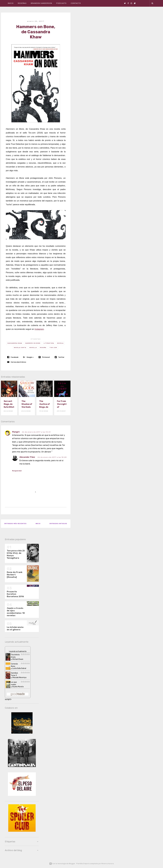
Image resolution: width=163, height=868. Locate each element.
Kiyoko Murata (18, 687)
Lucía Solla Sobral (19, 668)
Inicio (11, 3)
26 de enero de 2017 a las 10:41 (36, 432)
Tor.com (53, 348)
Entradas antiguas (58, 524)
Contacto (76, 3)
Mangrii (16, 432)
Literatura (49, 343)
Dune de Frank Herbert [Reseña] (15, 575)
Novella (33, 348)
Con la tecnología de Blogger (62, 864)
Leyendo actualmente (18, 651)
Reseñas (22, 3)
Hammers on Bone (33, 343)
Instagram (39, 329)
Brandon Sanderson (41, 3)
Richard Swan (18, 659)
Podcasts (61, 3)
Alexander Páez (27, 457)
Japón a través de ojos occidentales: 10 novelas (16, 612)
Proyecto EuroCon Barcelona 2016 (15, 594)
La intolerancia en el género (15, 628)
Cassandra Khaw (15, 343)
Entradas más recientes (15, 524)
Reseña (43, 348)
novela (60, 343)
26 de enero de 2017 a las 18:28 (52, 457)
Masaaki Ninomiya (19, 678)
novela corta (20, 348)
